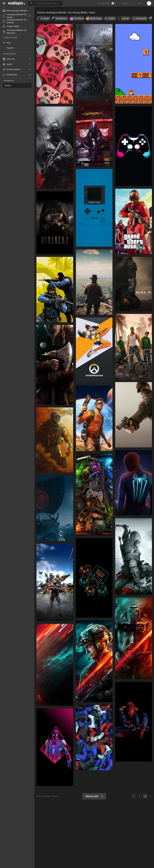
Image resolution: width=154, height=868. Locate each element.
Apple (7, 64)
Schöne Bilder (11, 26)
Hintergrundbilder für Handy (17, 16)
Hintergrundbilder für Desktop (15, 21)
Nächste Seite (94, 796)
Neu (9, 43)
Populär (10, 48)
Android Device (12, 69)
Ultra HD (9, 59)
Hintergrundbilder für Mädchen (15, 32)
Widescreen (10, 75)
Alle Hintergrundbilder (15, 11)
